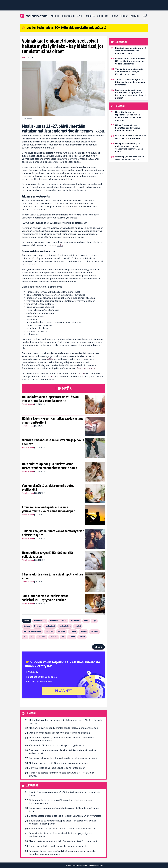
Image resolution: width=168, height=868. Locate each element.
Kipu (94, 621)
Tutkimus (94, 631)
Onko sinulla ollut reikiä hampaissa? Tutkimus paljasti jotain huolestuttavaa (61, 835)
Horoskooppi (68, 16)
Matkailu (135, 16)
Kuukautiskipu (65, 626)
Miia (23, 57)
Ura (63, 637)
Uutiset (72, 637)
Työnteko (54, 637)
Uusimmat (31, 713)
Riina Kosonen (28, 404)
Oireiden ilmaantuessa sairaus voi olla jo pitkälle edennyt (53, 442)
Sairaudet (49, 631)
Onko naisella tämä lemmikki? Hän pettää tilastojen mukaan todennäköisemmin (61, 802)
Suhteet (55, 16)
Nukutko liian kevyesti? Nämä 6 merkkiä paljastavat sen (47, 555)
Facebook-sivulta (86, 368)
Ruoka (115, 16)
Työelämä (42, 637)
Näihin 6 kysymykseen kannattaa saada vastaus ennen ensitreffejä (52, 420)
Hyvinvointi (75, 621)
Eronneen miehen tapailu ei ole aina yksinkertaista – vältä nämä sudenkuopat (48, 509)
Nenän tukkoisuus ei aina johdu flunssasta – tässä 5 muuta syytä (63, 841)
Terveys (124, 16)
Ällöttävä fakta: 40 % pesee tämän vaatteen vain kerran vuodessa (64, 829)
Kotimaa (27, 626)
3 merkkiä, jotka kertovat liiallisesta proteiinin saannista (58, 846)
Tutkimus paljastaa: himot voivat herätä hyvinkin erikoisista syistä (53, 533)
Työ (25, 637)
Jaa (98, 647)
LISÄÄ (144, 16)
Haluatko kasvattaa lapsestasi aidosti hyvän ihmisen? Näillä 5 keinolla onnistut (50, 399)
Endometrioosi (40, 621)
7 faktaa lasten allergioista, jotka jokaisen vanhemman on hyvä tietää (65, 816)
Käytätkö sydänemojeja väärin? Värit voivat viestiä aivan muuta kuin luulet (64, 794)
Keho (86, 621)
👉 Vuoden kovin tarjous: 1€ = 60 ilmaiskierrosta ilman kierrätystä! (65, 28)
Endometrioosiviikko (58, 621)
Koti (107, 16)
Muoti (100, 16)
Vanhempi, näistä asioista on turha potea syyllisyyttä (48, 488)
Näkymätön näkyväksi (32, 631)
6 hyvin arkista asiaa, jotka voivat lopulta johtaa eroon (52, 576)
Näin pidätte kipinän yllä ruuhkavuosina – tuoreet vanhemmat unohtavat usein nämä (49, 466)
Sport (80, 16)
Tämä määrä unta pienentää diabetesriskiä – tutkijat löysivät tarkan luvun (64, 809)
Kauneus (90, 16)
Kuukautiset (50, 626)
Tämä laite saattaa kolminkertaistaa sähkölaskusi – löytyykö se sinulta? (45, 598)
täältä (81, 374)
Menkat (78, 626)
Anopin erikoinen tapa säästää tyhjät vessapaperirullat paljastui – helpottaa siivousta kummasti (63, 852)
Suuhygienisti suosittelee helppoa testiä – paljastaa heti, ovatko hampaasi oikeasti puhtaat (62, 822)
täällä (60, 245)
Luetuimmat (32, 786)
